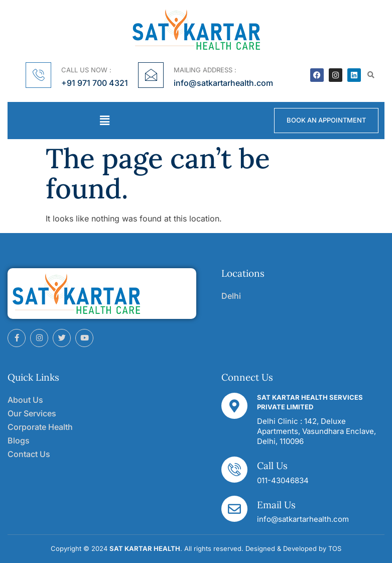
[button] (371, 75)
